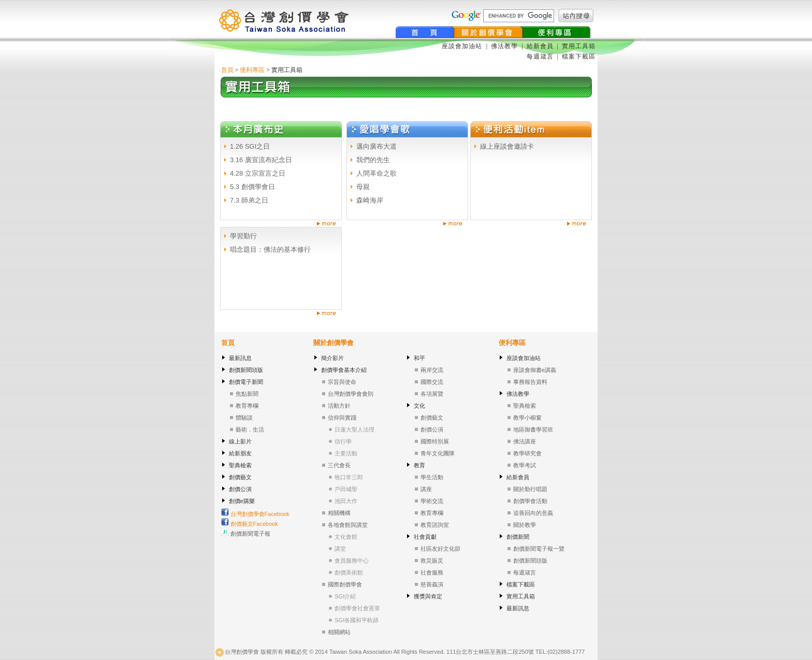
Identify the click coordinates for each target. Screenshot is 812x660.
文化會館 (346, 537)
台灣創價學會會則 (351, 394)
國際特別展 (435, 441)
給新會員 (540, 46)
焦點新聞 (247, 394)
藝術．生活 (250, 429)
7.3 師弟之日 (249, 200)
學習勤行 (243, 236)
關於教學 (525, 525)
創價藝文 (240, 477)
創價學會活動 (530, 501)
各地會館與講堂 (348, 525)
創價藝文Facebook (250, 524)
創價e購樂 (242, 501)
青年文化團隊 (438, 453)
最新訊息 (240, 358)
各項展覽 (432, 394)
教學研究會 (527, 453)
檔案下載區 (579, 56)
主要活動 (346, 453)
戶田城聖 (346, 489)
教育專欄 (247, 406)
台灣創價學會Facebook (255, 514)
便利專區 (252, 70)
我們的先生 (373, 160)
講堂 (340, 549)
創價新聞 (518, 537)
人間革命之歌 (376, 173)
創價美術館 (349, 572)
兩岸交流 (432, 370)
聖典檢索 (240, 465)
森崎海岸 (370, 200)
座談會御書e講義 (535, 370)
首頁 (227, 70)
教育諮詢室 (435, 525)
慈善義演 (432, 584)
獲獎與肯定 (428, 596)
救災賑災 (432, 561)
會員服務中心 (352, 561)
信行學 (343, 441)
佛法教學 (504, 46)
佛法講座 (525, 441)
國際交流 (432, 382)
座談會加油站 (463, 46)
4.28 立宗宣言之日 (258, 173)
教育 (419, 465)
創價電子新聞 (246, 382)
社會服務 (432, 572)
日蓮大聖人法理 (354, 429)
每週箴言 (540, 56)
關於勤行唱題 (530, 489)
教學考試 (525, 465)
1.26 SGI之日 (250, 146)
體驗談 (244, 418)
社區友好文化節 (440, 549)
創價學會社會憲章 (357, 608)
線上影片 (240, 441)
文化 (419, 406)
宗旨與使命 (342, 382)
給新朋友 (240, 453)
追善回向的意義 (533, 513)
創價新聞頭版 (246, 370)
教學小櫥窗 (527, 418)
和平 (419, 358)
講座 (426, 489)
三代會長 (339, 465)
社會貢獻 (425, 537)
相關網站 (339, 632)
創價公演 (240, 489)
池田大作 (346, 501)
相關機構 (339, 513)
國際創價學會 (345, 584)
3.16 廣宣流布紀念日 (261, 160)
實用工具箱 (579, 46)
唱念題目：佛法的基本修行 (270, 249)
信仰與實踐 (342, 418)
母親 (363, 187)
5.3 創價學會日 (252, 187)
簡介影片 (332, 358)
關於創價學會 (334, 343)
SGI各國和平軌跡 (357, 620)
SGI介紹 (345, 596)
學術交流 (432, 501)
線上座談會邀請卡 (507, 146)
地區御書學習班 (533, 429)
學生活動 (432, 477)
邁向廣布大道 (376, 146)
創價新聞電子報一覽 (539, 549)
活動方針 (339, 406)
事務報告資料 (530, 382)
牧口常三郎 (349, 477)
